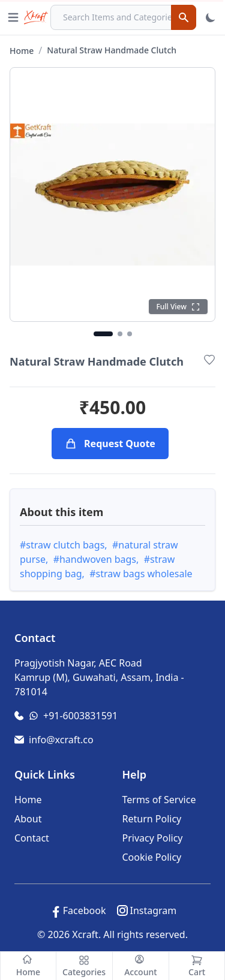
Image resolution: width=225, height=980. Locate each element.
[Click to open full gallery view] (112, 195)
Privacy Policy (153, 838)
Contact (32, 838)
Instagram (153, 910)
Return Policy (152, 819)
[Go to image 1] (103, 334)
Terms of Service (159, 800)
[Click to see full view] (178, 307)
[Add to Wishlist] (209, 360)
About (28, 819)
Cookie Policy (152, 857)
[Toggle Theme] (211, 17)
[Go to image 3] (130, 334)
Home (22, 51)
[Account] (141, 966)
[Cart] (197, 966)
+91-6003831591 (80, 716)
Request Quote (110, 444)
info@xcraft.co (61, 740)
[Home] (28, 966)
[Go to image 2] (120, 334)
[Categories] (85, 966)
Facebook (85, 910)
